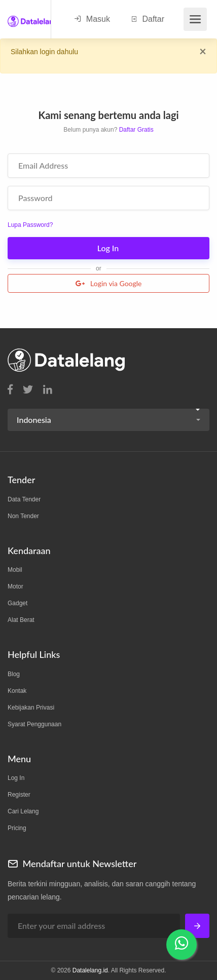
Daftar (147, 19)
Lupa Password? (30, 225)
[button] (108, 420)
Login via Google (109, 283)
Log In (109, 248)
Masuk (92, 19)
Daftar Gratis (136, 130)
